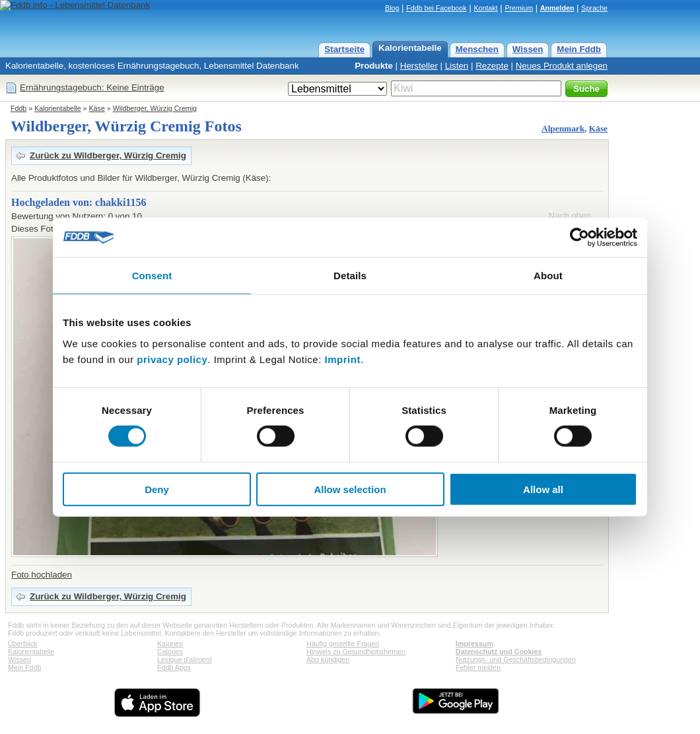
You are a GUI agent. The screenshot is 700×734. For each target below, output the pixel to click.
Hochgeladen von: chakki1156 (79, 202)
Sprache (594, 8)
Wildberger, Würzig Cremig (155, 108)
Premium (519, 8)
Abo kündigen (328, 659)
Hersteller (419, 66)
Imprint (343, 359)
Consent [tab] (152, 276)
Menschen (477, 49)
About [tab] (548, 276)
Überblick (22, 644)
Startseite (344, 49)
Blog (392, 8)
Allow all (543, 489)
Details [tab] (350, 276)
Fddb (18, 108)
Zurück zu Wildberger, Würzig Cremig (108, 155)
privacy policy (172, 359)
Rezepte (492, 66)
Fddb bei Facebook (436, 8)
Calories (170, 651)
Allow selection (350, 489)
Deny (157, 489)
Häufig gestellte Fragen (343, 644)
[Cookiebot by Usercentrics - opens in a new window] (579, 238)
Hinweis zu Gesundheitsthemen (356, 651)
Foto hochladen (42, 575)
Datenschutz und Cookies (499, 651)
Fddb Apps (174, 667)
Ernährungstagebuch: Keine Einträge (92, 87)
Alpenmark (563, 128)
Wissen (528, 49)
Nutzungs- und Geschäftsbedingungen (516, 659)
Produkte (374, 66)
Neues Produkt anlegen (562, 66)
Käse (97, 108)
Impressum (474, 644)
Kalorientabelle (410, 48)
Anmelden (557, 8)
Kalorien (170, 644)
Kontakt (485, 8)
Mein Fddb (579, 49)
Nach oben (570, 216)
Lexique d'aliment (185, 659)
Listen (457, 66)
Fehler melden (478, 667)
